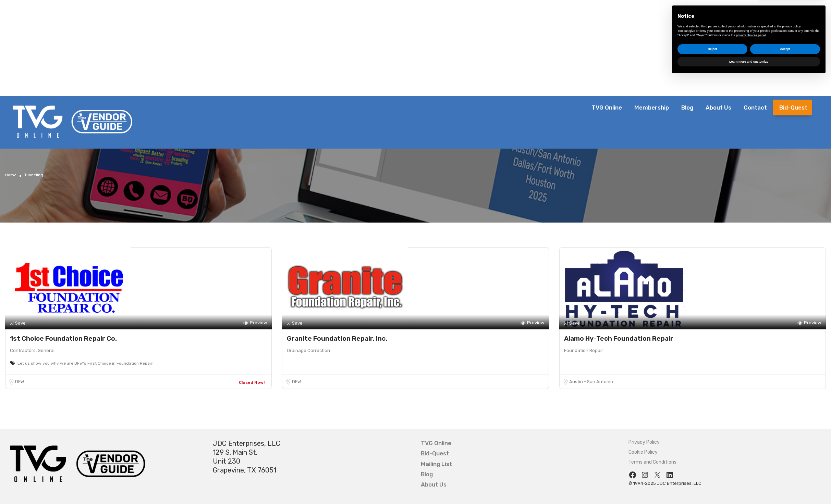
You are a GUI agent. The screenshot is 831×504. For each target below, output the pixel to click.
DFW (20, 382)
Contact (755, 108)
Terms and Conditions (652, 462)
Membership (652, 108)
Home (11, 175)
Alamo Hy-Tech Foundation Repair (619, 338)
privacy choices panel (751, 460)
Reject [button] (712, 474)
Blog (687, 108)
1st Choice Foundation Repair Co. (63, 338)
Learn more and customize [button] (749, 487)
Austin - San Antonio (591, 382)
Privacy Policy (644, 442)
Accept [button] (785, 474)
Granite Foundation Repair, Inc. (337, 338)
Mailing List (436, 464)
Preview (255, 323)
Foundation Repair (584, 350)
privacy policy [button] (791, 452)
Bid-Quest (793, 108)
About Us (718, 108)
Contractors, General (32, 350)
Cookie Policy (643, 452)
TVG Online (607, 108)
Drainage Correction (308, 350)
